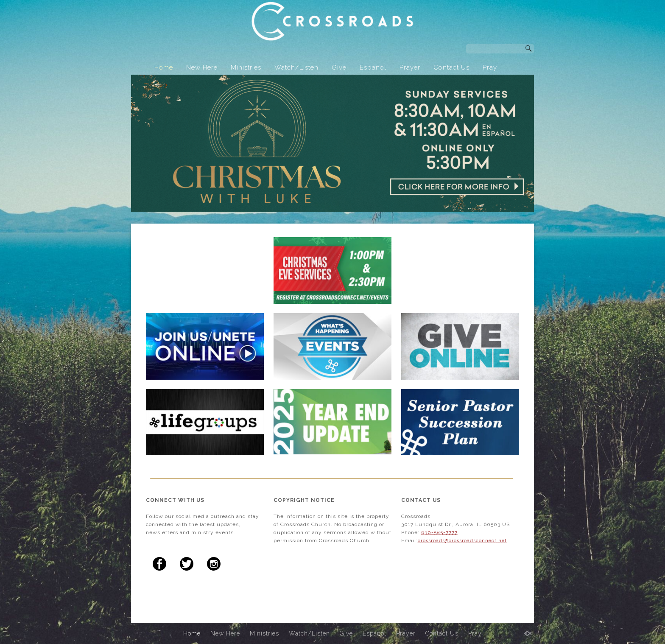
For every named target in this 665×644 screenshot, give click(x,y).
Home (164, 67)
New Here (202, 67)
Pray (490, 67)
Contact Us (451, 67)
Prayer (410, 67)
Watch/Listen (296, 67)
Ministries (246, 67)
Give (339, 67)
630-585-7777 (439, 532)
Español (373, 67)
